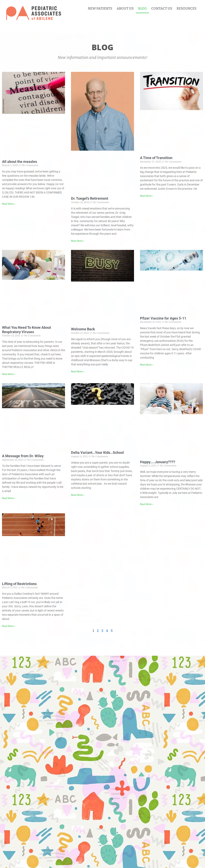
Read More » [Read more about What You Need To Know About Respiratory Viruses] (9, 374)
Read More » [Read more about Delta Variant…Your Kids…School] (78, 495)
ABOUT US (125, 9)
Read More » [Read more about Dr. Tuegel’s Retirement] (78, 241)
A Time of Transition (156, 158)
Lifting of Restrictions (19, 584)
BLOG (142, 9)
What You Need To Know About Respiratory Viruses (26, 330)
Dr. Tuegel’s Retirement (90, 198)
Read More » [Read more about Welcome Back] (78, 372)
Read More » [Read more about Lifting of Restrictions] (9, 626)
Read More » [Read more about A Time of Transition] (147, 196)
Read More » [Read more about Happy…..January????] (147, 504)
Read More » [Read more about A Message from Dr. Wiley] (9, 498)
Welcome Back (83, 329)
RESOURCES (186, 9)
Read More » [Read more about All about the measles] (9, 204)
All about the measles (19, 162)
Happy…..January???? (158, 462)
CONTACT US (162, 9)
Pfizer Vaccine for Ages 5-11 (163, 318)
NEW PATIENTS (100, 9)
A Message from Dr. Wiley (23, 456)
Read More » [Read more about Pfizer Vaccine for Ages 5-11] (147, 365)
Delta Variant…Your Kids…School (97, 453)
